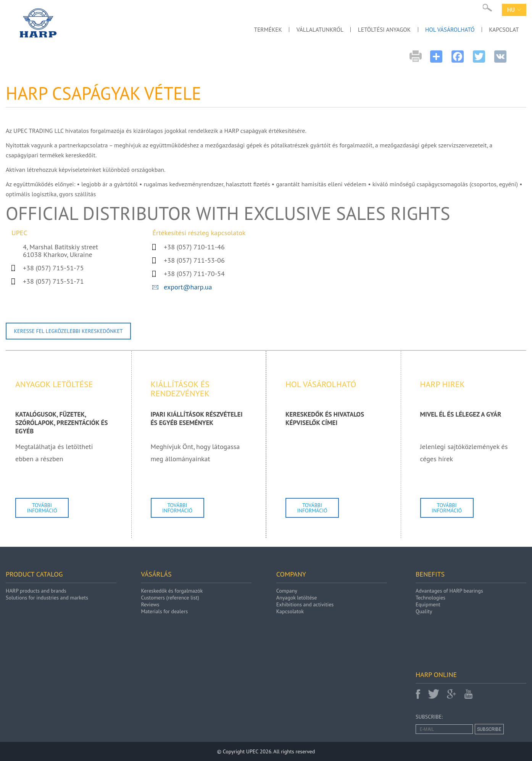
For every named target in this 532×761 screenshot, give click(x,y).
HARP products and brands (36, 591)
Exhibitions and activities (305, 604)
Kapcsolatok (290, 611)
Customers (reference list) (170, 598)
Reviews (150, 604)
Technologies (430, 598)
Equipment (428, 604)
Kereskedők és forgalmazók (172, 591)
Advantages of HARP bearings (449, 591)
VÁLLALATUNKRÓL (309, 29)
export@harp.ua (188, 287)
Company (287, 591)
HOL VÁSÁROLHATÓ (446, 29)
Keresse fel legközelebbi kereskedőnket (69, 331)
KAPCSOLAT (503, 29)
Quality (424, 611)
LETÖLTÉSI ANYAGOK (377, 29)
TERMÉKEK (255, 29)
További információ (42, 508)
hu (514, 10)
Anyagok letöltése (297, 598)
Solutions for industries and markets (47, 598)
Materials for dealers (164, 611)
